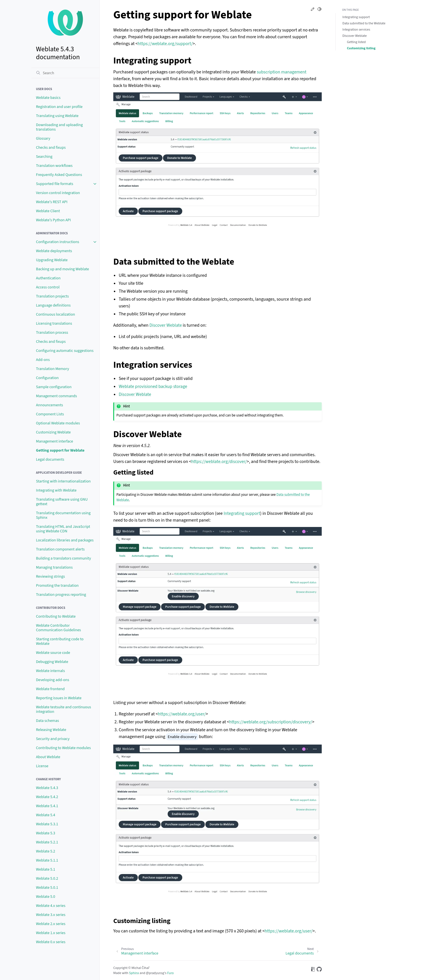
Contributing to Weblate (56, 617)
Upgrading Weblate (52, 260)
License (42, 766)
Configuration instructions (57, 242)
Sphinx (134, 973)
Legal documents (50, 460)
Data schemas (47, 721)
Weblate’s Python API (53, 220)
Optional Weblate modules (58, 423)
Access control (48, 287)
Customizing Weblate (53, 432)
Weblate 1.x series (51, 933)
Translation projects (52, 296)
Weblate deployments (54, 251)
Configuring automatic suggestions (65, 351)
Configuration (47, 378)
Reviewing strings (50, 577)
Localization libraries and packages (65, 540)
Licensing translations (54, 324)
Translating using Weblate (57, 116)
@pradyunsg (155, 973)
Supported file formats (55, 184)
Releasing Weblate (51, 730)
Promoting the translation (57, 586)
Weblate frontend (50, 689)
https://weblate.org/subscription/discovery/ (271, 722)
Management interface (55, 441)
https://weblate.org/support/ (165, 44)
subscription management (282, 72)
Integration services (356, 30)
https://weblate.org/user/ (182, 714)
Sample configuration (54, 387)
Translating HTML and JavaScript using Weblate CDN (63, 529)
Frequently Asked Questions (59, 175)
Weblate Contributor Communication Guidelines (58, 628)
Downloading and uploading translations (59, 127)
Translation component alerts (60, 549)
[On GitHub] (319, 970)
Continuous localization (56, 314)
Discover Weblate (355, 36)
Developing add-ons (53, 680)
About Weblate (48, 757)
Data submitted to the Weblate (364, 23)
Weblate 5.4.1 (47, 806)
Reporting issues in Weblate (59, 698)
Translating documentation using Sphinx (63, 515)
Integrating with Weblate (56, 490)
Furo (170, 973)
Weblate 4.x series (51, 906)
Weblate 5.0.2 (47, 879)
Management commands (56, 396)
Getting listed (356, 42)
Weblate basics (48, 98)
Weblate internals (50, 671)
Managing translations (54, 567)
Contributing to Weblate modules (63, 748)
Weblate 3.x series (51, 915)
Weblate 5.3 (46, 833)
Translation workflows (54, 166)
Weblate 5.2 (46, 851)
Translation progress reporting (61, 595)
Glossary (43, 139)
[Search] (65, 73)
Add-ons (43, 360)
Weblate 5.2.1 (47, 842)
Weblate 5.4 (46, 815)
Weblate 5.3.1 (47, 824)
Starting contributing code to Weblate (60, 641)
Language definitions (53, 305)
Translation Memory (53, 369)
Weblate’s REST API (52, 202)
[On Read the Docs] (313, 970)
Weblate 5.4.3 (47, 788)
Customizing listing (361, 48)
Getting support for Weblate (60, 450)
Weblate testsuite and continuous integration (63, 709)
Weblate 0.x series (51, 942)
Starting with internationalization (63, 481)
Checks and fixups (51, 148)
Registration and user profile (59, 107)
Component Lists (50, 414)
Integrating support (356, 17)
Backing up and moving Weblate (62, 269)
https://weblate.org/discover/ (219, 462)
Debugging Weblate (52, 662)
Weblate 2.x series (51, 924)
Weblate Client (48, 211)
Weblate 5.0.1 (47, 888)
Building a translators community (63, 558)
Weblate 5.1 (46, 870)
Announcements (49, 405)
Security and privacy (53, 739)
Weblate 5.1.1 (47, 860)
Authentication (48, 278)
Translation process (52, 333)
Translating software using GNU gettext (62, 502)
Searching (44, 157)
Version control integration (58, 193)
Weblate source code (53, 653)
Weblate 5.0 (46, 897)
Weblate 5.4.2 (47, 797)
